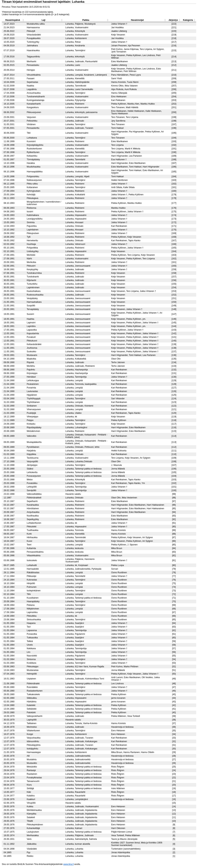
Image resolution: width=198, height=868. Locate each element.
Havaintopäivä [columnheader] (13, 20)
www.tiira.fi (68, 864)
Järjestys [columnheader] (173, 20)
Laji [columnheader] (44, 20)
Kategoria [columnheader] (188, 20)
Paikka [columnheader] (86, 20)
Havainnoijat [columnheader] (137, 20)
